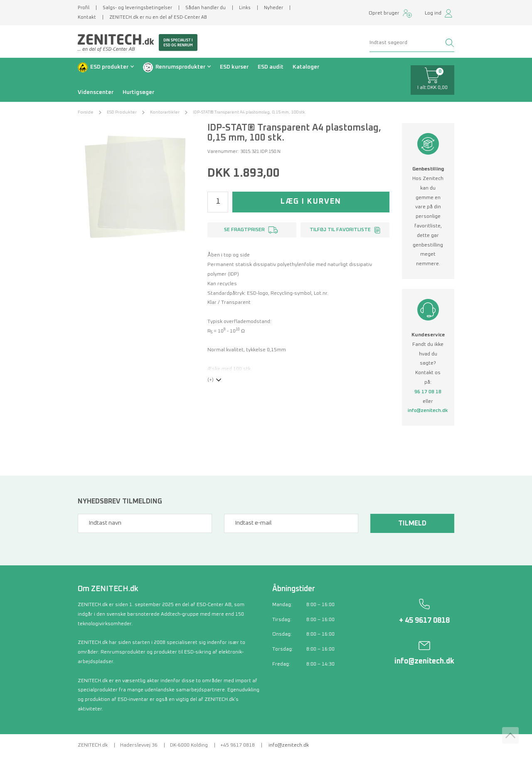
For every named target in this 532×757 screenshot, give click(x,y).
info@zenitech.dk (428, 411)
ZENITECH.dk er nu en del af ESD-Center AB (158, 17)
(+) (211, 380)
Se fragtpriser (244, 230)
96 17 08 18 (428, 392)
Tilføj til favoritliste (340, 230)
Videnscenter (96, 92)
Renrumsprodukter (180, 67)
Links (245, 8)
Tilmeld (412, 523)
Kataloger (306, 67)
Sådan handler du (206, 8)
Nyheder (273, 8)
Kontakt (87, 17)
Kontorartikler (165, 112)
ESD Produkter (122, 112)
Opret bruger (384, 13)
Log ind (433, 13)
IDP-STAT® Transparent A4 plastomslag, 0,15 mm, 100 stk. (250, 112)
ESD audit (271, 67)
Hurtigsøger (138, 92)
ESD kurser (234, 67)
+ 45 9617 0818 (424, 621)
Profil (84, 8)
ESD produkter (109, 67)
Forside (86, 112)
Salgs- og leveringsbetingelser (137, 8)
